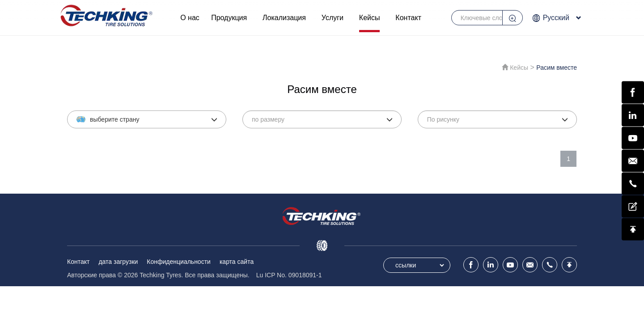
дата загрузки (118, 262)
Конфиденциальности (179, 262)
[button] (147, 119)
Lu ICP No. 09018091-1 (289, 275)
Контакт (408, 18)
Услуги (333, 18)
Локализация (284, 18)
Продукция (229, 18)
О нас (190, 18)
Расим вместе (557, 68)
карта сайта (237, 262)
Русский (557, 18)
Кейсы (370, 18)
